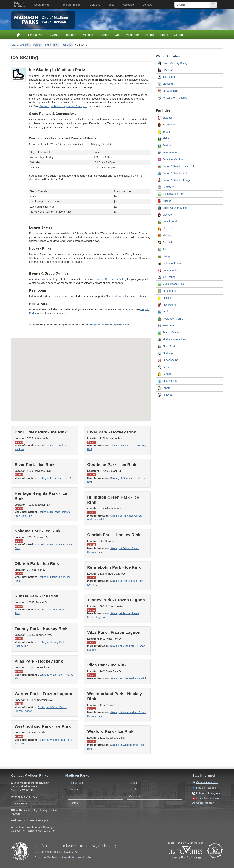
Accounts (129, 5)
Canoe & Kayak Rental (173, 173)
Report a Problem (71, 5)
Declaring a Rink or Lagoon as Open (61, 106)
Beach (164, 132)
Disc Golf (165, 70)
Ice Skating (167, 77)
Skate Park (166, 346)
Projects (87, 35)
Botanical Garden (170, 159)
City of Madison (20, 45)
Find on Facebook (207, 788)
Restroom (166, 326)
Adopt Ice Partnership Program (109, 325)
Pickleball (166, 298)
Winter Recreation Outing (112, 279)
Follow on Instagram (208, 793)
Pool (163, 312)
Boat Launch (167, 146)
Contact (147, 5)
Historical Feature (170, 263)
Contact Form (19, 803)
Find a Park (36, 35)
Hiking (164, 256)
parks (36, 45)
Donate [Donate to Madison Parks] (150, 35)
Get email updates (207, 782)
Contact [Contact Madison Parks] (179, 35)
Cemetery (166, 187)
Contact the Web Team (46, 857)
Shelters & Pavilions (172, 340)
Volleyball (166, 395)
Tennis (164, 388)
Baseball (165, 118)
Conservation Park (171, 194)
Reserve (71, 35)
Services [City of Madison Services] (95, 5)
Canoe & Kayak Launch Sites (177, 166)
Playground (167, 305)
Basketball (166, 125)
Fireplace (165, 229)
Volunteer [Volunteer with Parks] (132, 35)
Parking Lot (167, 291)
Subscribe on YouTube (209, 799)
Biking (164, 139)
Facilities (66, 45)
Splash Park (167, 381)
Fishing (164, 236)
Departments (43, 5)
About (164, 35)
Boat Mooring (168, 153)
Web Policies (85, 857)
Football (165, 243)
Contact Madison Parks (30, 776)
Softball (164, 374)
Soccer (164, 367)
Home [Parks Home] (18, 35)
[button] (115, 370)
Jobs (112, 5)
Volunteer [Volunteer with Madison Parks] (134, 796)
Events (54, 35)
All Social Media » (203, 803)
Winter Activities (168, 56)
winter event (47, 279)
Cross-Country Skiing (172, 63)
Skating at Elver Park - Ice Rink (56, 478)
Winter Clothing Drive (173, 98)
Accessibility (68, 857)
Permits (104, 35)
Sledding (165, 84)
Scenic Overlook (170, 333)
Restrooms (118, 296)
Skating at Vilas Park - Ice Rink (128, 678)
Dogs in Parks (168, 222)
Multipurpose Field (171, 284)
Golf (117, 35)
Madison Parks (77, 776)
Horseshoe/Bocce (170, 270)
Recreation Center (171, 319)
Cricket (164, 201)
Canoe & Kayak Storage (174, 180)
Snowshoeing (168, 91)
